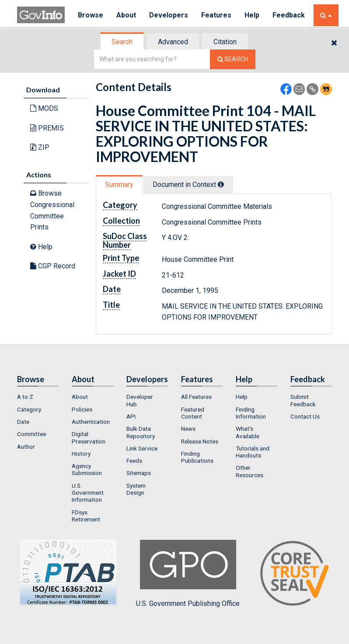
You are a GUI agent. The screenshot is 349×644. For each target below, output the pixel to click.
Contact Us (305, 416)
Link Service (142, 448)
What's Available (248, 432)
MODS (44, 108)
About (126, 15)
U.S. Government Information (88, 493)
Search (122, 42)
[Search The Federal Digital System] (233, 59)
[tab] (122, 42)
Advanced (173, 42)
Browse (91, 15)
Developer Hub (140, 400)
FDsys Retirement (86, 516)
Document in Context (188, 185)
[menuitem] (38, 397)
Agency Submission (87, 469)
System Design (136, 489)
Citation (225, 42)
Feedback (289, 15)
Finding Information (251, 413)
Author (26, 447)
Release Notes (200, 441)
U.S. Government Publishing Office (188, 574)
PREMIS (47, 128)
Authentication (91, 422)
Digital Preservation (89, 437)
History (81, 454)
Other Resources (250, 471)
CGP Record (53, 266)
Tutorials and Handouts (253, 452)
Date (23, 422)
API (131, 416)
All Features (196, 397)
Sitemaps (139, 473)
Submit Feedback (303, 400)
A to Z (25, 397)
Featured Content (193, 413)
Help (252, 15)
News (188, 429)
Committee (31, 434)
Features (216, 15)
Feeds (134, 461)
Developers (169, 15)
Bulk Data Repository (141, 432)
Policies (82, 409)
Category (29, 409)
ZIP (40, 147)
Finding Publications (197, 457)
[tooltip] (221, 184)
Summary (119, 185)
